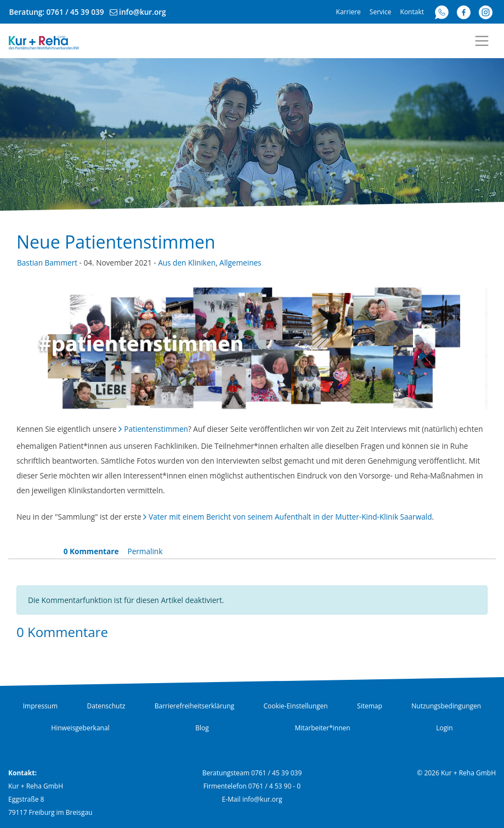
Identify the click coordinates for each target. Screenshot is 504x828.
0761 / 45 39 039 (75, 12)
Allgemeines (240, 263)
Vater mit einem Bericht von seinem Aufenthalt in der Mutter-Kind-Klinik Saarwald (290, 517)
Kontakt (412, 12)
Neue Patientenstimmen (116, 242)
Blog (202, 728)
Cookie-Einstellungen (296, 706)
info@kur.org (143, 12)
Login (444, 728)
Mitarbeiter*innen (322, 728)
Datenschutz (106, 706)
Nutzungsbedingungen (446, 706)
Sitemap (370, 706)
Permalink (145, 551)
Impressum (40, 706)
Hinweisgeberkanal (80, 728)
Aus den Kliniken (187, 263)
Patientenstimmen (156, 429)
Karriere (349, 12)
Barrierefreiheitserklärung (194, 706)
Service (381, 12)
